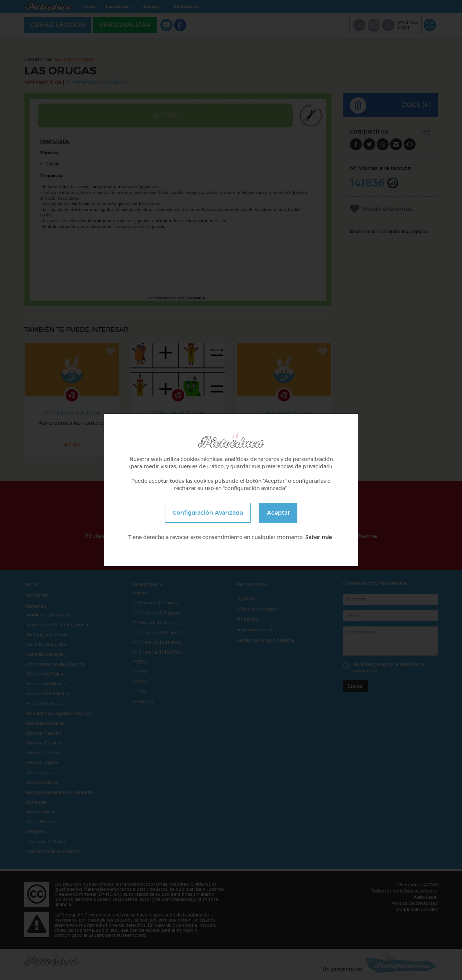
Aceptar (278, 513)
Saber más (319, 537)
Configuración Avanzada (208, 513)
